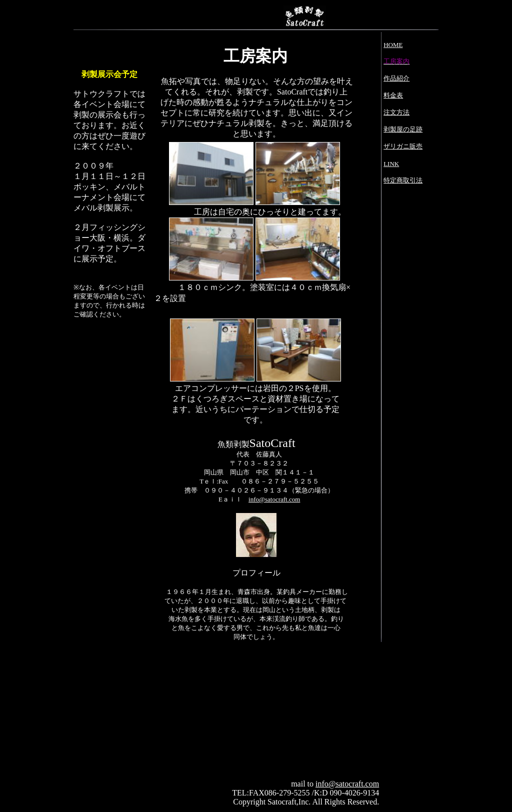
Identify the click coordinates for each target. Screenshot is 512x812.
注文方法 (396, 112)
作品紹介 (396, 78)
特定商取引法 (403, 180)
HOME (393, 45)
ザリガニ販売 (403, 146)
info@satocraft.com (274, 499)
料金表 (393, 95)
